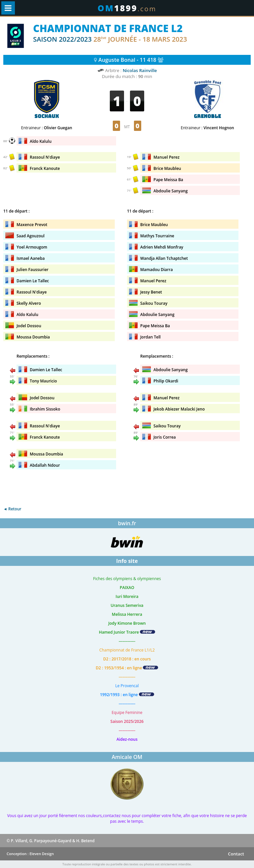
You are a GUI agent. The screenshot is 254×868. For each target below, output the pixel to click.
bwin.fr (127, 523)
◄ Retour (12, 509)
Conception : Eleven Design (30, 854)
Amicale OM (127, 757)
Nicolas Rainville (140, 70)
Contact (236, 854)
